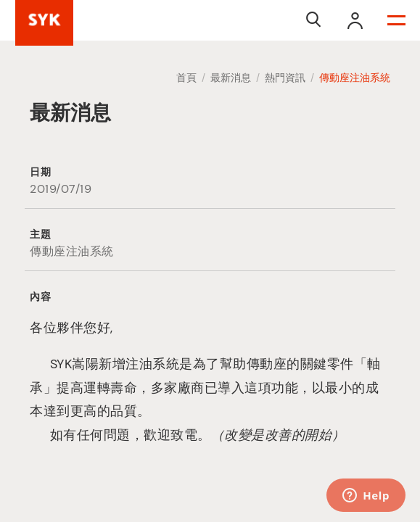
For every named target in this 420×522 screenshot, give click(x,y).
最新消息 (231, 78)
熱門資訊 (285, 78)
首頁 (186, 78)
